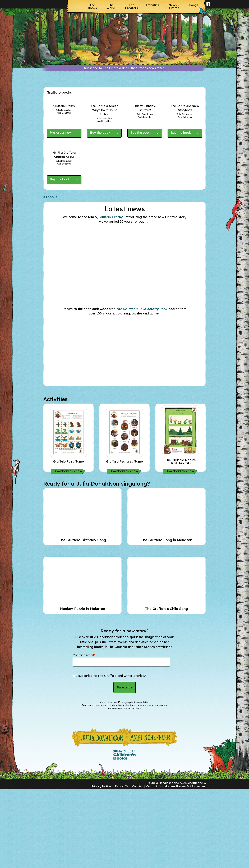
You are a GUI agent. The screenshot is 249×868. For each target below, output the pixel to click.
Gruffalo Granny (111, 296)
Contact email (84, 735)
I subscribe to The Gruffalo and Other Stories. (111, 755)
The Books (92, 6)
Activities (152, 5)
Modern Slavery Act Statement (185, 866)
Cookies (137, 866)
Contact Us (154, 866)
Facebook (208, 6)
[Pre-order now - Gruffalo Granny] (61, 178)
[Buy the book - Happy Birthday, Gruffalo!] (142, 178)
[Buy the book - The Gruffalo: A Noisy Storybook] (182, 178)
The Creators (131, 6)
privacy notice (99, 785)
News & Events (174, 6)
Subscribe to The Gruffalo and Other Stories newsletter (124, 68)
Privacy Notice (101, 866)
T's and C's (122, 866)
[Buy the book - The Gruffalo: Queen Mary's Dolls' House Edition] (102, 178)
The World (111, 6)
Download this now (68, 550)
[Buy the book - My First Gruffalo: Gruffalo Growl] (61, 259)
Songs (194, 5)
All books (50, 276)
